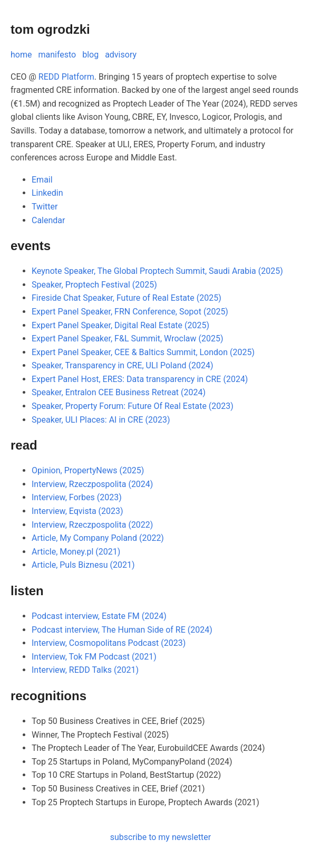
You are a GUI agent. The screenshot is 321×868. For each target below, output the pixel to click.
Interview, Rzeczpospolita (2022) (92, 525)
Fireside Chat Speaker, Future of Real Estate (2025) (127, 298)
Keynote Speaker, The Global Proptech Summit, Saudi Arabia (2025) (157, 271)
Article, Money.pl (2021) (76, 552)
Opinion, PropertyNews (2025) (88, 470)
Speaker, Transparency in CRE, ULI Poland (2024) (122, 365)
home (21, 55)
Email (42, 180)
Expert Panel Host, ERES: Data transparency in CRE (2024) (140, 379)
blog (90, 55)
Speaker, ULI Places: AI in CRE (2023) (101, 420)
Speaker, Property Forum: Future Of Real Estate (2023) (133, 406)
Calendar (48, 220)
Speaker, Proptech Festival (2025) (94, 285)
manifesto (57, 55)
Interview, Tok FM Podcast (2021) (94, 657)
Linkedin (47, 193)
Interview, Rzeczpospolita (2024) (92, 484)
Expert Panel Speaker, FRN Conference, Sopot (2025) (130, 312)
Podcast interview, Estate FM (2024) (99, 616)
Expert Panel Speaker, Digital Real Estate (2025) (120, 325)
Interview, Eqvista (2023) (77, 511)
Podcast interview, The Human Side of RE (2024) (122, 630)
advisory (121, 55)
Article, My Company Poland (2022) (98, 538)
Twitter (45, 207)
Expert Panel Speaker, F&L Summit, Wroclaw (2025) (128, 338)
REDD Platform (66, 77)
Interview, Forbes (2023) (77, 497)
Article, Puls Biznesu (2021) (83, 565)
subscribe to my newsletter (161, 837)
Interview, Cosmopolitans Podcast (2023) (109, 643)
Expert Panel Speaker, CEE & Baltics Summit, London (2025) (143, 352)
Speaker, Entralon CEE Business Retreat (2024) (119, 392)
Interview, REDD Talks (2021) (85, 670)
